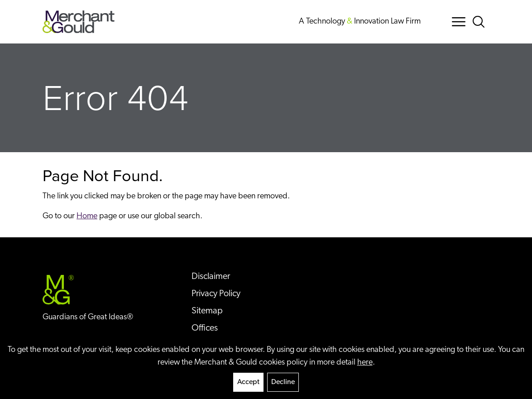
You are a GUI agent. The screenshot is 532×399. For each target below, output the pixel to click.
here (365, 363)
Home (87, 216)
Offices (205, 328)
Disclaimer (211, 277)
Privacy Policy (216, 294)
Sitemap (207, 311)
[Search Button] (480, 22)
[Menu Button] (459, 22)
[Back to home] (79, 22)
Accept (248, 382)
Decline (283, 382)
